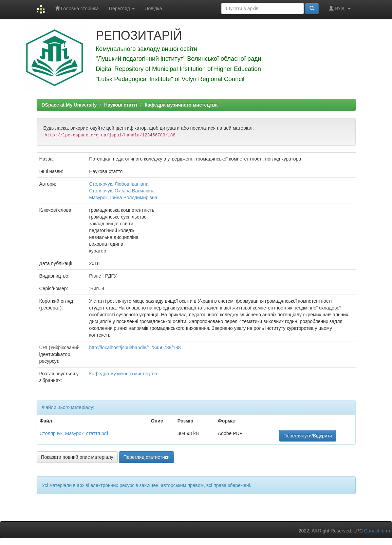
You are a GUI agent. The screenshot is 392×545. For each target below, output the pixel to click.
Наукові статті (121, 105)
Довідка (153, 8)
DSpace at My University (69, 105)
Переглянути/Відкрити (308, 436)
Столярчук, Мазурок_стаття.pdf (74, 433)
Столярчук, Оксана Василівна (122, 191)
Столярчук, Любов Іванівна (119, 184)
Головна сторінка (77, 8)
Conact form (377, 531)
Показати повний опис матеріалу (77, 457)
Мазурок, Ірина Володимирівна (123, 198)
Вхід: (340, 8)
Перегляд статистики (146, 457)
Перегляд (122, 8)
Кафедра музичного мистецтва (181, 105)
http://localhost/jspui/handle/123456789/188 (135, 347)
